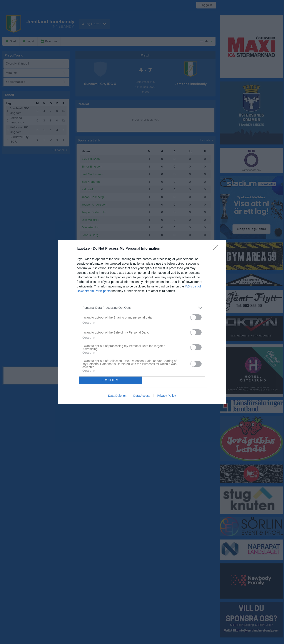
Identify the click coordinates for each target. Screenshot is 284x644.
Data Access (142, 396)
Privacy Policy (166, 396)
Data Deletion (117, 396)
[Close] (217, 249)
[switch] (196, 317)
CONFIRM (111, 380)
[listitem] (142, 308)
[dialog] (142, 322)
